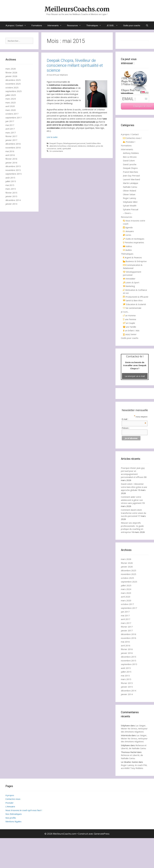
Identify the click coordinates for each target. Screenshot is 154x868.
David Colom (129, 161)
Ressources (75, 26)
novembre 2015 (13, 170)
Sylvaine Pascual (131, 209)
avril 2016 (10, 155)
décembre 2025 (13, 80)
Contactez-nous (13, 799)
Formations (37, 26)
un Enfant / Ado (131, 330)
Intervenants (56, 26)
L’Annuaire (10, 806)
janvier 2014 (11, 204)
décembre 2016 (13, 144)
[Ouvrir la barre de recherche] (147, 26)
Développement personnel (74, 143)
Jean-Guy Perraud (131, 176)
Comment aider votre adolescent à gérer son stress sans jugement (132, 500)
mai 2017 (10, 125)
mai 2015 (10, 185)
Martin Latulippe (131, 183)
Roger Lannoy (130, 198)
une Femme (130, 319)
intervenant (72, 146)
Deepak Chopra (56, 143)
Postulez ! (129, 142)
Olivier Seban (129, 194)
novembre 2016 (13, 148)
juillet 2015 (11, 181)
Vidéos (127, 246)
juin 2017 (10, 121)
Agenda (128, 227)
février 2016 (11, 159)
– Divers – (128, 213)
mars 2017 (11, 133)
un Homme (129, 315)
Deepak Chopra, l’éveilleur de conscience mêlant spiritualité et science (75, 65)
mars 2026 (11, 69)
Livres (127, 235)
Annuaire (128, 231)
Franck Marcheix (130, 172)
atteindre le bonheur (58, 146)
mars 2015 (11, 189)
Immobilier (129, 279)
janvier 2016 (11, 163)
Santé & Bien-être (93, 143)
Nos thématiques (14, 814)
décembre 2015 (13, 166)
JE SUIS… (114, 26)
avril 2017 (10, 129)
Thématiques (95, 26)
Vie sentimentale (132, 308)
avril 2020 (10, 106)
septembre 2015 (14, 174)
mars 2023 (11, 103)
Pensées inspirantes (134, 242)
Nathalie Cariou (130, 187)
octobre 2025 (12, 87)
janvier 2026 (11, 76)
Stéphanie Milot (130, 202)
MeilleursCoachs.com (77, 9)
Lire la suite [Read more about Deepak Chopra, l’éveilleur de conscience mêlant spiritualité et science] (52, 137)
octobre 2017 (12, 114)
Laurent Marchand (131, 179)
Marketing (129, 286)
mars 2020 (11, 110)
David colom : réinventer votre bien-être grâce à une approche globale (134, 487)
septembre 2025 (14, 91)
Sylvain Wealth (130, 206)
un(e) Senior (130, 334)
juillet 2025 (11, 95)
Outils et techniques (134, 239)
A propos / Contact (17, 26)
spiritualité (67, 149)
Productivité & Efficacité (136, 297)
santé (59, 149)
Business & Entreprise (135, 261)
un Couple (129, 323)
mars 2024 (11, 99)
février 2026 (11, 72)
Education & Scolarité (134, 304)
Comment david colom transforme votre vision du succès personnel (134, 513)
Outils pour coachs (132, 26)
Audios (127, 250)
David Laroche (130, 164)
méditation (91, 146)
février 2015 (11, 193)
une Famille (130, 327)
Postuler (9, 803)
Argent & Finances (132, 257)
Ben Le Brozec (130, 157)
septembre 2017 (14, 118)
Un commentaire (56, 151)
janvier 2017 (11, 140)
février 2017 (11, 136)
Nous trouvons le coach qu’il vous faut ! (24, 810)
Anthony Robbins (131, 153)
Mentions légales (13, 821)
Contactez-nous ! (132, 138)
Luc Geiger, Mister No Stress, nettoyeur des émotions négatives (134, 729)
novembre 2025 (13, 84)
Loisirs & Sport (131, 282)
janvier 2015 (11, 196)
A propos (10, 795)
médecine (82, 146)
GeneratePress (102, 834)
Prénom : (126, 428)
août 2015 (10, 178)
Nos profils (11, 818)
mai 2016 (10, 151)
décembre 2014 (13, 200)
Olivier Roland (129, 191)
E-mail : (134, 419)
